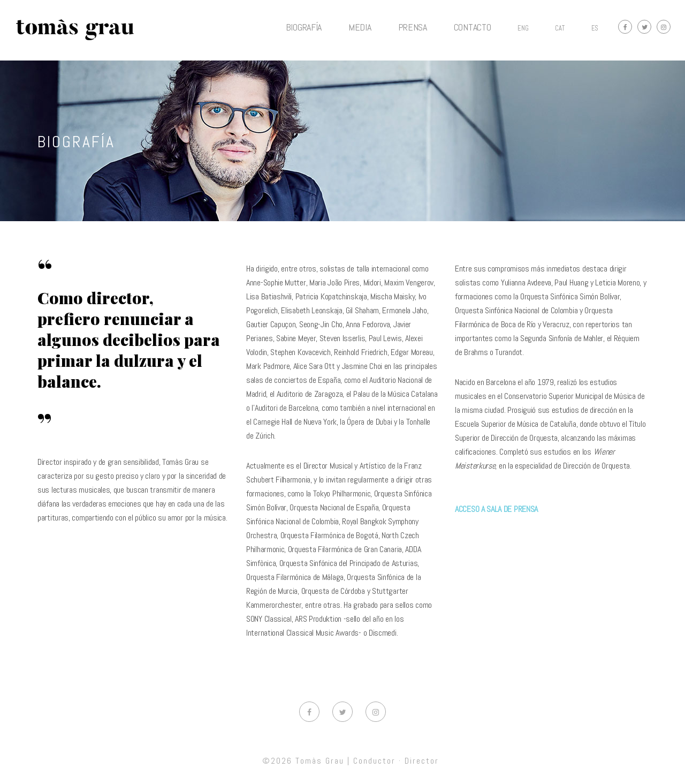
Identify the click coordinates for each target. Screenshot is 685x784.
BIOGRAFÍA (304, 27)
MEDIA (360, 27)
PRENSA (413, 27)
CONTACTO (473, 27)
